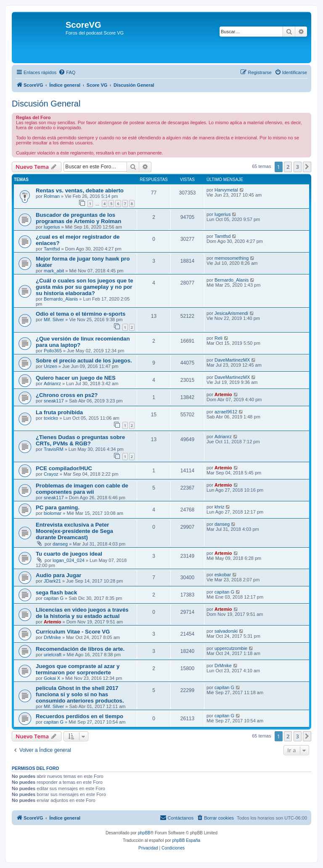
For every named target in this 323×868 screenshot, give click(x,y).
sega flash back (56, 592)
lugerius (52, 227)
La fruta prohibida (59, 412)
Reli (218, 338)
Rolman (52, 196)
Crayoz (51, 474)
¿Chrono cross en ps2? (67, 395)
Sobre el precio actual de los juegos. (84, 361)
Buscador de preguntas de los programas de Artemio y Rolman (78, 218)
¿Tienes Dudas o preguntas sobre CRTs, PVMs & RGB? (80, 440)
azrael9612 (226, 412)
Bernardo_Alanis (61, 299)
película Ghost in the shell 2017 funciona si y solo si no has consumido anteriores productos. (80, 694)
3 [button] (298, 167)
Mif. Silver (54, 320)
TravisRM (54, 449)
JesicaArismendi (231, 313)
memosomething (232, 258)
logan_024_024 (69, 560)
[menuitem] (67, 72)
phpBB (144, 833)
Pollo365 (53, 351)
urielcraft (53, 655)
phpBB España (186, 840)
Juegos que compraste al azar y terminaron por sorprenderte (78, 669)
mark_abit (54, 271)
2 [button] (288, 167)
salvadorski (226, 631)
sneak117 (54, 401)
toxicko (51, 418)
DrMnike (52, 637)
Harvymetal (226, 190)
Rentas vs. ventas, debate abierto (80, 190)
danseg (60, 544)
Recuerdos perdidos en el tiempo (79, 716)
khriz (219, 507)
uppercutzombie (231, 648)
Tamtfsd (52, 249)
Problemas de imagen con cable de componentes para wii (82, 489)
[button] (307, 167)
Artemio (223, 394)
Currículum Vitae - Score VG (73, 632)
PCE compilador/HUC (64, 468)
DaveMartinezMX (232, 360)
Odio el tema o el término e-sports (81, 314)
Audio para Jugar (58, 575)
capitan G (54, 598)
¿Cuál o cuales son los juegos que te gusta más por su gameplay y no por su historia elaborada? (85, 287)
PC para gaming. (58, 507)
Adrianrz (52, 383)
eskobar (223, 575)
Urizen (50, 366)
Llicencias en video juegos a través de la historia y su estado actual (82, 613)
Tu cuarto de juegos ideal (69, 554)
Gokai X (52, 678)
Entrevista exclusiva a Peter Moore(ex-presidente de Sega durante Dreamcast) (74, 531)
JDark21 (52, 581)
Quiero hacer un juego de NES (76, 378)
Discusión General (46, 104)
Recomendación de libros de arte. (80, 649)
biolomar (53, 513)
